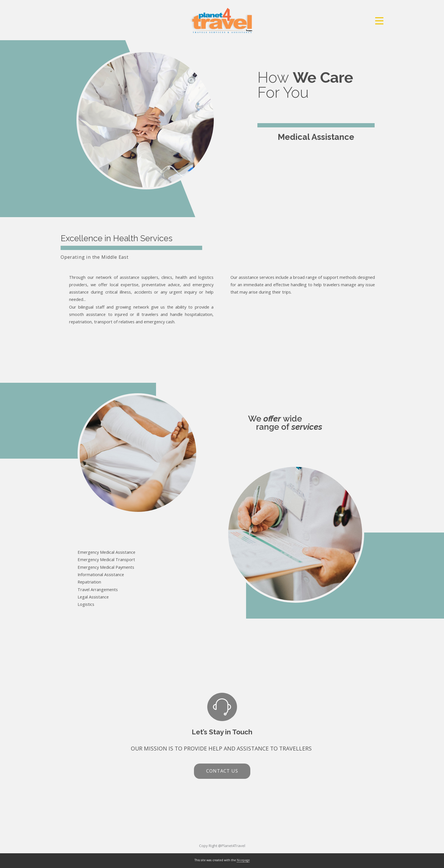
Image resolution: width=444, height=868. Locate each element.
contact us (222, 771)
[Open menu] (379, 21)
